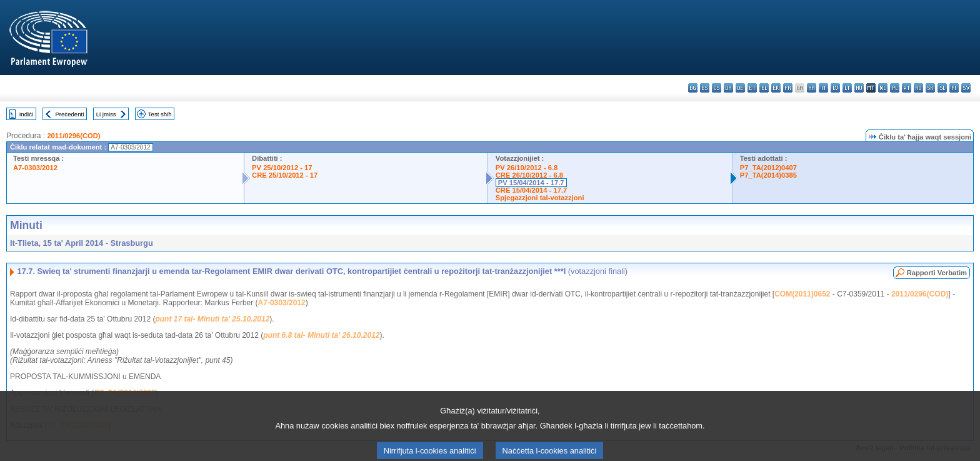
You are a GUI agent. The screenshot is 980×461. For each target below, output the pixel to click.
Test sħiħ (160, 114)
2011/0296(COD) (73, 136)
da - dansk (728, 88)
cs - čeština (717, 88)
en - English (776, 88)
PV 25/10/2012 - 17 (282, 168)
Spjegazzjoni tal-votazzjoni (540, 198)
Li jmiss (106, 114)
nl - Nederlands (883, 88)
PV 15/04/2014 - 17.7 (531, 183)
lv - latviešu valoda (835, 88)
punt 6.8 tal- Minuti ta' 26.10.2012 (321, 335)
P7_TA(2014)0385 (768, 175)
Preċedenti (69, 114)
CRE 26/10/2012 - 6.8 (529, 175)
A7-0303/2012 (35, 168)
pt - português (907, 88)
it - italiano (823, 88)
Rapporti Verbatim (937, 273)
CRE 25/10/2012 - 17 (285, 175)
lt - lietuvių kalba (847, 88)
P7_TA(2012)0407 (768, 168)
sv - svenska (966, 88)
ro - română (918, 88)
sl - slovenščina (942, 88)
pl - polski (895, 88)
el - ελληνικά (764, 88)
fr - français (788, 88)
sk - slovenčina (930, 88)
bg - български (693, 88)
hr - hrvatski (812, 88)
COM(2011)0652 (802, 294)
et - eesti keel (752, 88)
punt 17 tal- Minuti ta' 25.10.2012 (212, 319)
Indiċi (26, 114)
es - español (705, 88)
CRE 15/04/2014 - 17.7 (531, 190)
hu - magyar (859, 88)
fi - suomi (954, 88)
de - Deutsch (740, 88)
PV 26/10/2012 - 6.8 (527, 168)
